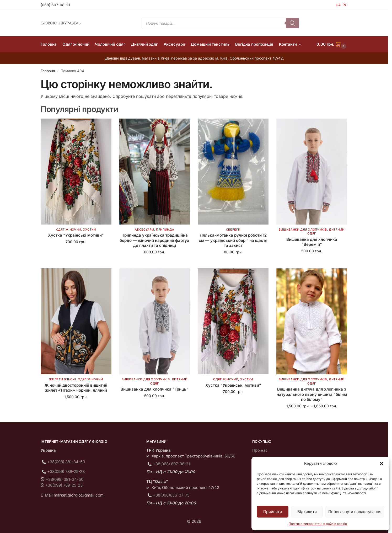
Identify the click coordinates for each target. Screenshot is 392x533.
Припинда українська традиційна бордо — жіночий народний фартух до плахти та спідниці (154, 240)
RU (345, 5)
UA (338, 5)
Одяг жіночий (69, 230)
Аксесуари (144, 230)
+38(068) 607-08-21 (171, 464)
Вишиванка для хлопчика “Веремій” (312, 242)
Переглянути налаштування (355, 512)
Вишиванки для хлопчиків (303, 230)
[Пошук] (292, 23)
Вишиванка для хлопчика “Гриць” (155, 389)
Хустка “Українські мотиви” (76, 235)
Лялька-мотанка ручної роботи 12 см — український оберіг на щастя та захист (233, 240)
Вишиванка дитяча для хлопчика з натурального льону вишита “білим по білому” (312, 394)
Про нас (260, 450)
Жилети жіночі (62, 379)
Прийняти (273, 512)
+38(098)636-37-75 (171, 495)
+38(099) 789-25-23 (66, 471)
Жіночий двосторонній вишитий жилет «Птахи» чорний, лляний (76, 388)
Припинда (165, 230)
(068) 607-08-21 (55, 5)
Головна (48, 71)
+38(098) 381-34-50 (66, 462)
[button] (382, 463)
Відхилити (307, 512)
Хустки (90, 230)
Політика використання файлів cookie (318, 524)
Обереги (233, 230)
